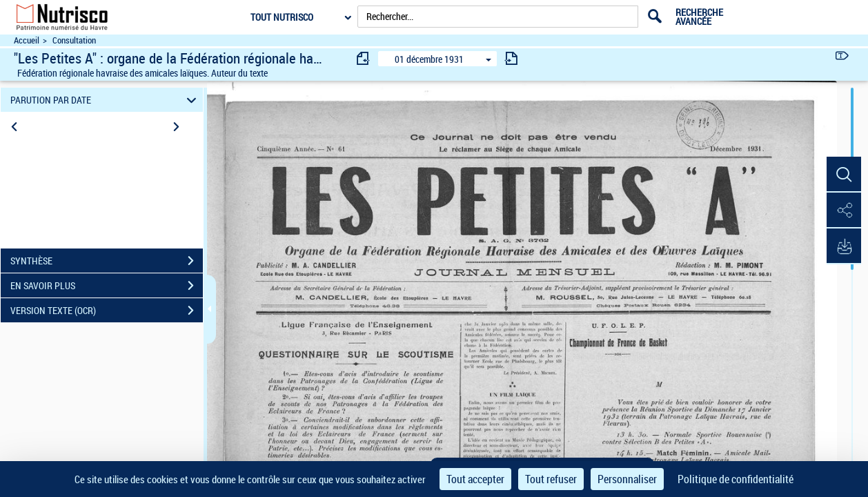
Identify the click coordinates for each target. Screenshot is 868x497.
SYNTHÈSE (107, 261)
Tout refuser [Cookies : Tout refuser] (551, 479)
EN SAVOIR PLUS (107, 286)
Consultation (74, 40)
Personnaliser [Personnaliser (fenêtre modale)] (627, 479)
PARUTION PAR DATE (105, 100)
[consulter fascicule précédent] (364, 58)
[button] (844, 175)
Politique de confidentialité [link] (736, 479)
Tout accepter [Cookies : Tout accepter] (475, 479)
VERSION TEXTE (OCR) (107, 311)
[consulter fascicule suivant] (511, 58)
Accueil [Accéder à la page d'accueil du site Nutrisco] (27, 40)
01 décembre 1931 (429, 59)
